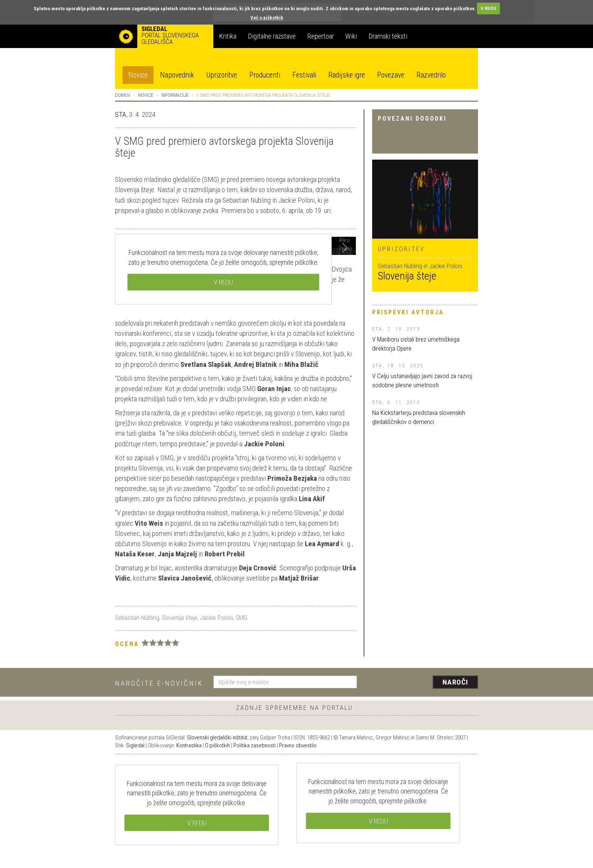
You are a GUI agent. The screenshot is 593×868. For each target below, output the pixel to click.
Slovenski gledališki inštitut (217, 738)
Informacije (175, 95)
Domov (123, 95)
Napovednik (177, 75)
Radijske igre (347, 75)
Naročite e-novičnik (159, 683)
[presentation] (422, 683)
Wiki (351, 36)
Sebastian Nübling (137, 618)
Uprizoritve (222, 75)
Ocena (127, 644)
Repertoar (321, 36)
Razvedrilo (431, 75)
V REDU (488, 8)
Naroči (456, 682)
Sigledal (135, 745)
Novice (138, 75)
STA (120, 114)
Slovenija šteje (407, 276)
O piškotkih (217, 745)
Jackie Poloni (217, 618)
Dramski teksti (388, 36)
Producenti (265, 75)
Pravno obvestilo (298, 745)
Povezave (391, 75)
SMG (241, 618)
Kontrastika (189, 745)
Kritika (228, 36)
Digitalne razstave (272, 36)
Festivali (304, 75)
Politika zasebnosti (255, 745)
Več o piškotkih (267, 18)
